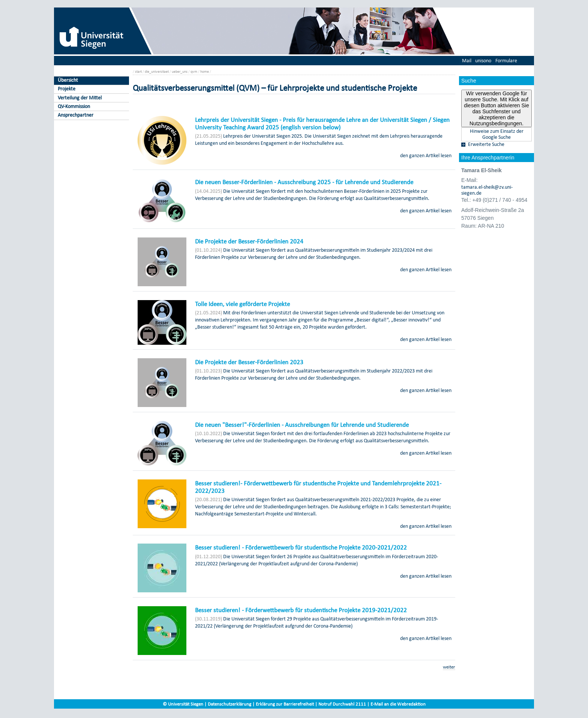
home (205, 71)
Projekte (67, 89)
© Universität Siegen (183, 704)
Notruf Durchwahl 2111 (342, 704)
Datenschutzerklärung (229, 704)
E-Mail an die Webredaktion (398, 704)
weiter (449, 667)
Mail (467, 61)
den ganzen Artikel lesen (426, 155)
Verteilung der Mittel (80, 98)
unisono (483, 61)
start (138, 71)
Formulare (506, 61)
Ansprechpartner (76, 115)
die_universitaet (157, 71)
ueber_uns (180, 71)
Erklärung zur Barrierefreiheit (285, 704)
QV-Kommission (74, 106)
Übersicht (68, 80)
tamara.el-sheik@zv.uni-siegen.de (487, 190)
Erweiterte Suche (486, 144)
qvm (194, 71)
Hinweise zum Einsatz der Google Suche (497, 134)
